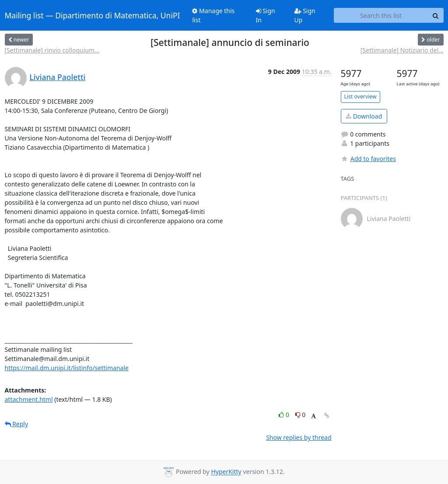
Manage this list (213, 15)
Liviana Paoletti (58, 77)
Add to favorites (368, 159)
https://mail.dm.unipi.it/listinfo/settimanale (67, 368)
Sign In (266, 15)
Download (364, 116)
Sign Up (305, 15)
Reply (17, 424)
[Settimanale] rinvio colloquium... (52, 50)
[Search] (436, 15)
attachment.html (29, 399)
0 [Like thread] (285, 415)
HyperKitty (226, 472)
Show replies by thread (299, 437)
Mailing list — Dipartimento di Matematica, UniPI (93, 15)
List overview (360, 96)
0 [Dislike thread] (301, 415)
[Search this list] (381, 15)
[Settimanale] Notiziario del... (402, 50)
